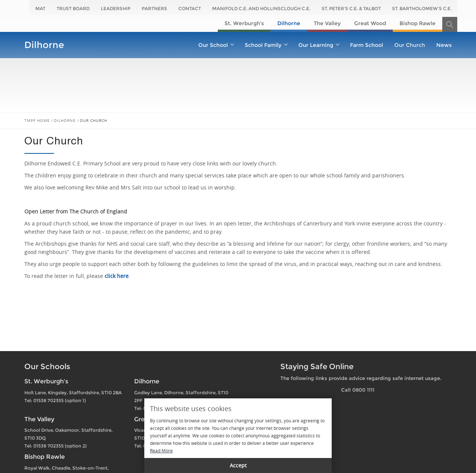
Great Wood (370, 23)
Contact (190, 8)
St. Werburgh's (244, 23)
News (444, 45)
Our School (216, 45)
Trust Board (73, 8)
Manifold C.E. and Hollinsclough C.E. (261, 8)
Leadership (116, 8)
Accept (238, 465)
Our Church (410, 45)
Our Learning (319, 45)
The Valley (327, 23)
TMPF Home (37, 121)
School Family (266, 45)
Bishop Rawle (418, 23)
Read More (161, 450)
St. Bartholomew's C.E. (422, 8)
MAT (40, 8)
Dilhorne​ (289, 23)
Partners (154, 8)
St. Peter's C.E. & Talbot (351, 8)
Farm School (367, 45)
